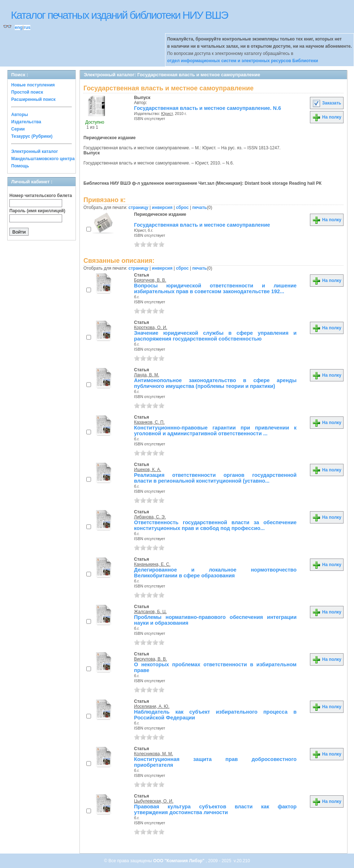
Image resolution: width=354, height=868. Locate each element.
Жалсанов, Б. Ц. (150, 612)
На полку (327, 117)
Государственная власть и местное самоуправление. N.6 (208, 108)
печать (200, 208)
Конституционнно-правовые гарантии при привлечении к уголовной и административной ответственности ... (215, 431)
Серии (18, 129)
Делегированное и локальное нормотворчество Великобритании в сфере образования (215, 573)
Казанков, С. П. (149, 422)
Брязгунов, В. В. (150, 280)
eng (19, 27)
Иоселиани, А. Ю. (152, 706)
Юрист (167, 114)
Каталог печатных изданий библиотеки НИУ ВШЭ (119, 15)
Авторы (20, 115)
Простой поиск (27, 92)
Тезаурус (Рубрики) (32, 136)
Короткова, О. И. (151, 328)
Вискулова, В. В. (150, 659)
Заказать (327, 103)
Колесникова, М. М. (154, 754)
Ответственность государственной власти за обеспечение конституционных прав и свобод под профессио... (215, 525)
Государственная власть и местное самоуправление (202, 225)
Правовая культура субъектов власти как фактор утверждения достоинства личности (215, 809)
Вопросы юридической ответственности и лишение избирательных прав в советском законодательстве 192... (215, 288)
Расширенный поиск (33, 99)
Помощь (20, 166)
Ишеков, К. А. (148, 470)
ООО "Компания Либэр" (179, 861)
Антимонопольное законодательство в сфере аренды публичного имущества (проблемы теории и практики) (215, 383)
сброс (182, 208)
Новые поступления (33, 85)
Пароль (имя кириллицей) (37, 211)
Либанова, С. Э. (150, 517)
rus (27, 27)
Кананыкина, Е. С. (152, 564)
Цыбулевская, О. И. (154, 801)
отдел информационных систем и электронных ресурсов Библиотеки (243, 61)
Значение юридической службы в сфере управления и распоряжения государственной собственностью (215, 336)
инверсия (162, 208)
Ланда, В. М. (147, 375)
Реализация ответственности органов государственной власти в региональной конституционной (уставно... (215, 478)
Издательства (26, 122)
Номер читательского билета (41, 196)
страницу (139, 208)
